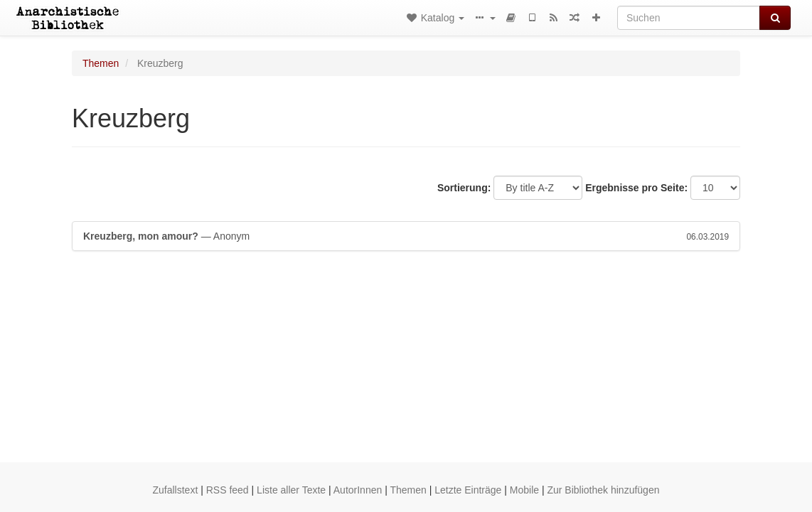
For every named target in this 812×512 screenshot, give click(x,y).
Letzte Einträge (468, 490)
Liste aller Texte (291, 490)
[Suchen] (689, 18)
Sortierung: (464, 188)
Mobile (524, 490)
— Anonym (406, 236)
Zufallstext (176, 490)
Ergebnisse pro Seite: (636, 188)
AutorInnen (358, 490)
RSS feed (228, 490)
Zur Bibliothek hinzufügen (603, 490)
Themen (101, 63)
